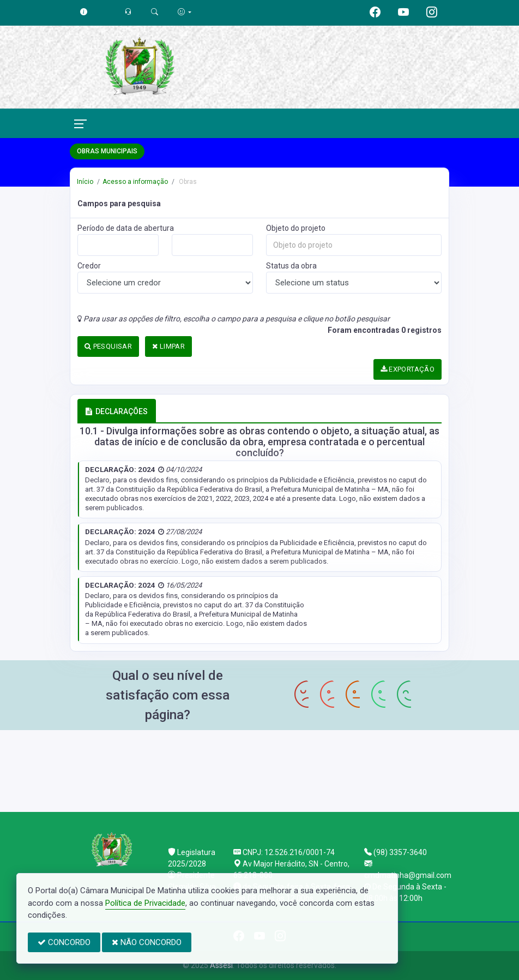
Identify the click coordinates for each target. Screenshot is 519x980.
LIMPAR (168, 346)
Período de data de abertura (126, 228)
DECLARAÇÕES (116, 411)
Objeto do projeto (296, 228)
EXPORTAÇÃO (408, 369)
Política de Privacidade (145, 903)
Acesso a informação (135, 182)
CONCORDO (64, 942)
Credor (89, 266)
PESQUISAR (108, 346)
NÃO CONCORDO (147, 942)
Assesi (221, 965)
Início (85, 182)
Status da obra (291, 266)
